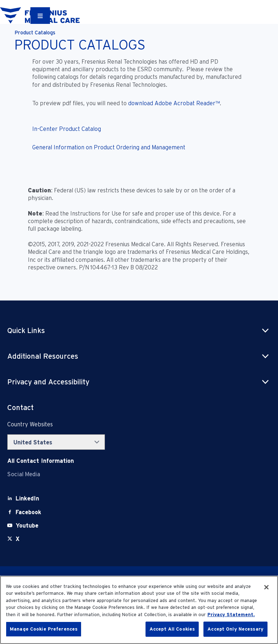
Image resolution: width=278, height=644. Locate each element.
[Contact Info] (41, 461)
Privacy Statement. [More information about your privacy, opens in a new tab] (231, 615)
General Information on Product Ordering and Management (109, 147)
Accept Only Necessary (235, 629)
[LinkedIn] (27, 498)
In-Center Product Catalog (67, 129)
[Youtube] (27, 526)
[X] (18, 539)
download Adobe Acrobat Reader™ (174, 103)
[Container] (40, 16)
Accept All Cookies (172, 629)
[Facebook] (28, 512)
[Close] (266, 587)
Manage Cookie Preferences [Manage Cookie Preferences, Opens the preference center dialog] (44, 629)
